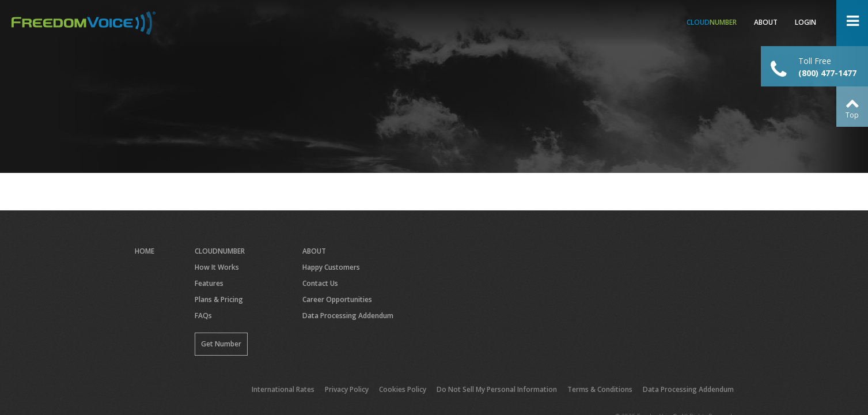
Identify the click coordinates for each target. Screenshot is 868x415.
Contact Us (320, 283)
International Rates (283, 389)
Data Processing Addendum (348, 316)
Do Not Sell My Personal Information (497, 389)
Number (712, 22)
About (766, 22)
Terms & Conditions (600, 389)
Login (806, 22)
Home (145, 251)
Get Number (221, 344)
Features (209, 283)
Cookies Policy (403, 389)
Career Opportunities (337, 299)
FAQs (203, 316)
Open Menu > (852, 23)
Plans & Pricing (219, 299)
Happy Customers (331, 267)
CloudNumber (220, 251)
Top (852, 115)
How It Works (217, 267)
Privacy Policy (347, 389)
